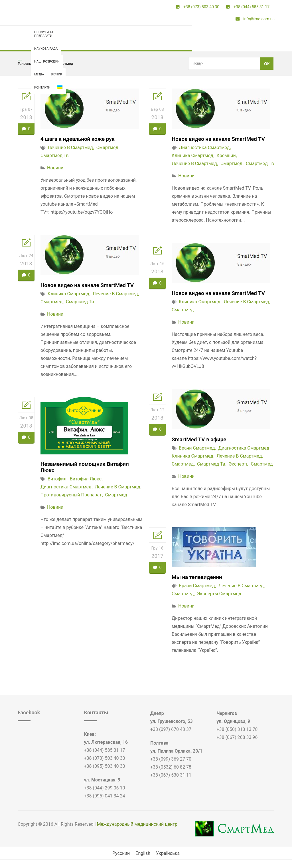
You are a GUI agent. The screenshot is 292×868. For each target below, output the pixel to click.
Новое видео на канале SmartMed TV (221, 139)
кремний (226, 156)
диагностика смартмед (204, 148)
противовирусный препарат (71, 496)
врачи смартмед (197, 448)
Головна (25, 64)
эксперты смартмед (251, 464)
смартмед (107, 148)
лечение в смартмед (55, 64)
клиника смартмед (192, 156)
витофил (57, 480)
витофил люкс (86, 480)
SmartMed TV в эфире (201, 439)
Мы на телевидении (198, 577)
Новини (55, 168)
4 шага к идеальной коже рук (80, 139)
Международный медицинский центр (137, 824)
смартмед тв (55, 156)
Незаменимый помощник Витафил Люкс (88, 468)
